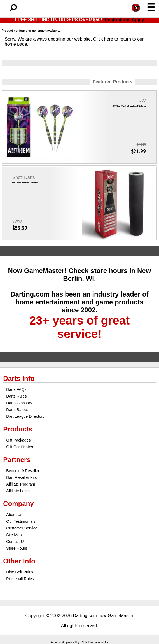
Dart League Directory (25, 416)
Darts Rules (16, 396)
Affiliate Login (18, 491)
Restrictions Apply (124, 20)
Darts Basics (17, 410)
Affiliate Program (21, 484)
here (109, 39)
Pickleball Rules (20, 579)
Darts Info (19, 378)
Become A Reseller (23, 471)
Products (18, 429)
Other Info (19, 561)
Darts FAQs (16, 389)
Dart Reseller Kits (21, 477)
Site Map (14, 535)
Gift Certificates (20, 447)
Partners (17, 460)
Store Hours (17, 548)
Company (18, 504)
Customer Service (22, 528)
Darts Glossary (19, 403)
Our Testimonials (21, 521)
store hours (109, 271)
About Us (14, 515)
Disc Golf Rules (20, 572)
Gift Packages (18, 440)
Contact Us (16, 542)
